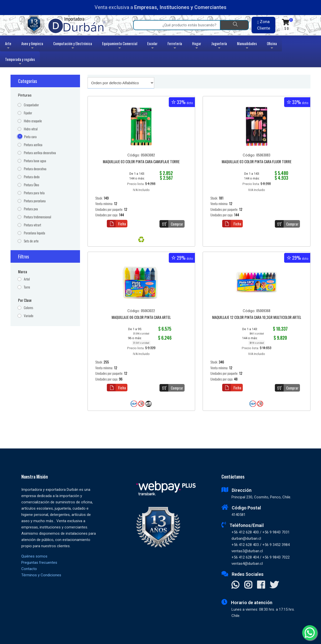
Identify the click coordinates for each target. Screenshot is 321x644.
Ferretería (175, 46)
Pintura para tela (34, 193)
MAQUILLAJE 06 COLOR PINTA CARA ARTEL (141, 318)
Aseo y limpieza (32, 46)
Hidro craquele (33, 121)
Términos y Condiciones (41, 575)
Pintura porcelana (35, 201)
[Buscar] (234, 25)
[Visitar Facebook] (261, 585)
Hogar (197, 46)
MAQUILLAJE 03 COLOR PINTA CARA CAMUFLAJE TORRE (141, 162)
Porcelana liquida (34, 233)
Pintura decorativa (35, 169)
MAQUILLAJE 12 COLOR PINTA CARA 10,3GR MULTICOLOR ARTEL (257, 318)
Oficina (272, 46)
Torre (27, 287)
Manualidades (247, 46)
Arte (9, 46)
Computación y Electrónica (73, 46)
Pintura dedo (32, 177)
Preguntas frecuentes (39, 563)
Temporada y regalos (20, 62)
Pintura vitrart (32, 225)
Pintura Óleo (31, 185)
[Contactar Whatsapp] (235, 585)
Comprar (171, 224)
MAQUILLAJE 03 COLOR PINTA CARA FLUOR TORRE (257, 162)
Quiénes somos (34, 556)
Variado (29, 316)
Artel (27, 279)
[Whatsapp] (310, 633)
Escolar (152, 46)
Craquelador (31, 105)
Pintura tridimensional (37, 217)
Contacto (29, 569)
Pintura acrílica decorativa (40, 153)
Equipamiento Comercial (120, 46)
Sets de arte (31, 241)
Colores (28, 308)
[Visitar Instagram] (248, 585)
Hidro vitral (31, 129)
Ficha (116, 224)
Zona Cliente (264, 25)
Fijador (28, 113)
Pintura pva (31, 209)
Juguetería (219, 46)
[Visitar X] (274, 585)
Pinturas (25, 95)
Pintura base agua (35, 161)
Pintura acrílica (33, 145)
